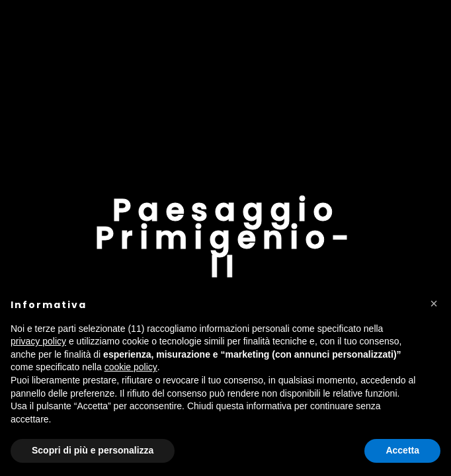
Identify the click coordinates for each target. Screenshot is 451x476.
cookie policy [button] (131, 367)
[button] (434, 303)
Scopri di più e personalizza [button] (93, 450)
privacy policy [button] (38, 341)
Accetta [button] (402, 450)
